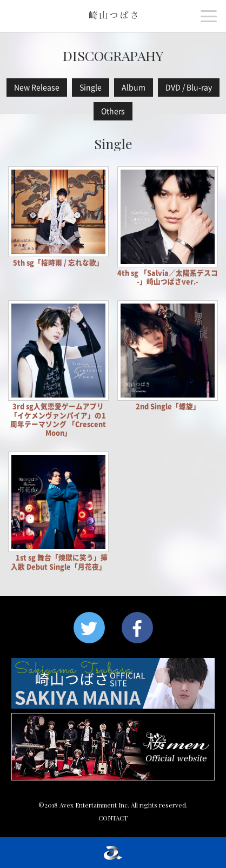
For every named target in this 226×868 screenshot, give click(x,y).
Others (113, 111)
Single (91, 88)
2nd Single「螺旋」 (168, 406)
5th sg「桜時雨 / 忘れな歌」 (58, 263)
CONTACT (113, 818)
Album (134, 88)
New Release (37, 88)
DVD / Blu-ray (189, 88)
